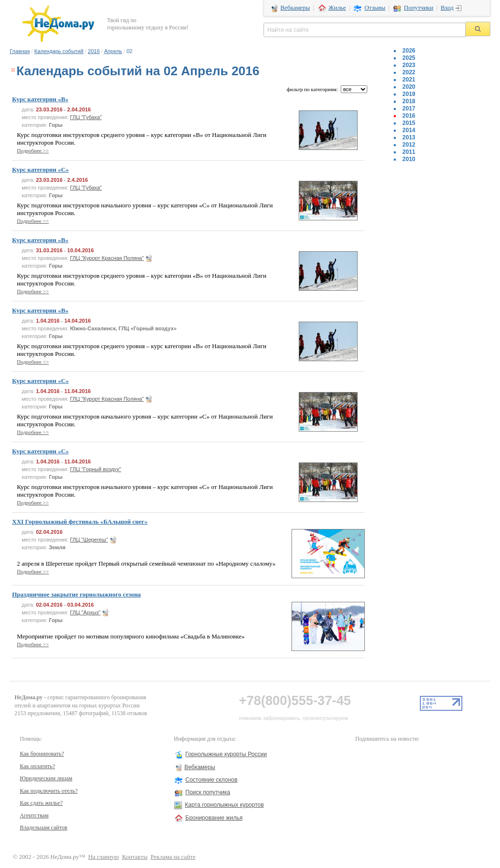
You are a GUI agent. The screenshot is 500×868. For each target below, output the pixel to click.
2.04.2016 (79, 109)
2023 (409, 65)
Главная (20, 51)
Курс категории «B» (40, 99)
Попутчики (419, 8)
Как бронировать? (42, 754)
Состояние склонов (211, 780)
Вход (447, 8)
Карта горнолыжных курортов (224, 805)
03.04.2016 (80, 605)
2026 (409, 51)
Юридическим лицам (46, 778)
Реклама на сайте (173, 857)
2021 (409, 80)
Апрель (113, 51)
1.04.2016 (48, 321)
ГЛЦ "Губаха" (86, 117)
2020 (409, 87)
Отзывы (375, 8)
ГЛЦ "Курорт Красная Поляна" (107, 258)
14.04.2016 (77, 321)
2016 (94, 51)
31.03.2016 (49, 250)
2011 (409, 152)
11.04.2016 (77, 391)
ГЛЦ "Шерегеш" (89, 540)
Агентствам (34, 815)
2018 (409, 101)
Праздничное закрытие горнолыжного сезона (76, 594)
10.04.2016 (80, 250)
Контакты (135, 857)
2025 (409, 58)
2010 (409, 159)
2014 (409, 130)
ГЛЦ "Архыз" (85, 612)
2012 (409, 145)
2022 (409, 72)
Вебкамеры (295, 8)
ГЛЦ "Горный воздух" (96, 469)
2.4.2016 (77, 180)
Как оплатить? (37, 766)
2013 (409, 137)
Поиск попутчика (208, 792)
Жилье (337, 8)
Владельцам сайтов (44, 827)
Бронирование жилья (214, 818)
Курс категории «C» (40, 170)
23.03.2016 (49, 109)
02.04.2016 (49, 532)
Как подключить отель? (49, 791)
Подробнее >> (33, 150)
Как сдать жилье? (41, 803)
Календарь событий (59, 51)
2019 (409, 94)
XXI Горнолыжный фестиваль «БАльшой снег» (80, 522)
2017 (409, 108)
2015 (409, 123)
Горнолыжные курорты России (226, 754)
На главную (104, 857)
